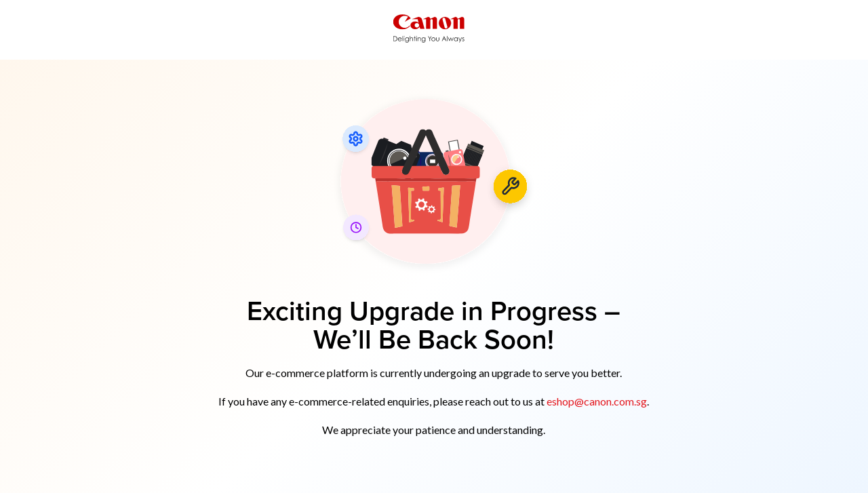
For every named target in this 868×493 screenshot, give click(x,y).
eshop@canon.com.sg (597, 401)
